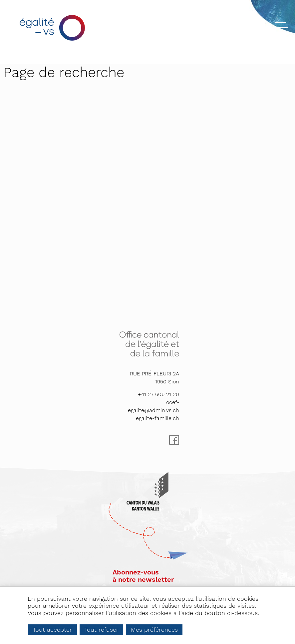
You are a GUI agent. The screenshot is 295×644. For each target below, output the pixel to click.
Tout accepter (52, 630)
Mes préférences (154, 630)
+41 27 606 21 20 (158, 394)
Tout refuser (101, 630)
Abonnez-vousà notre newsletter (143, 576)
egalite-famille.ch (157, 418)
